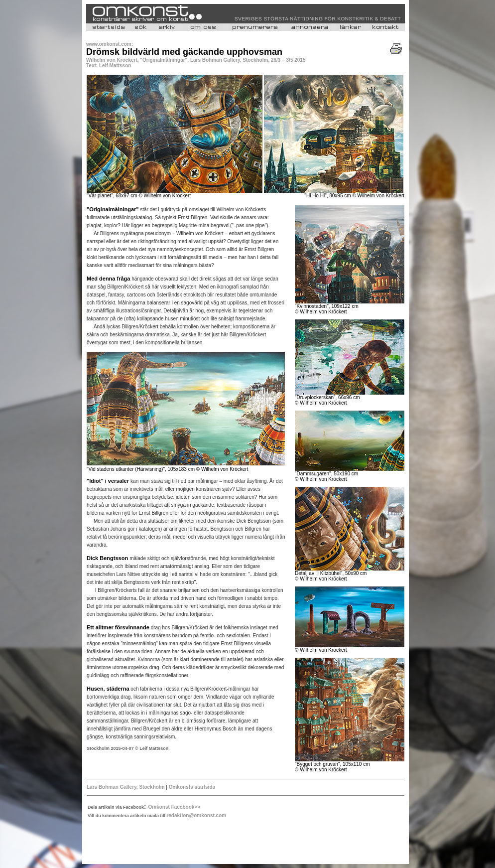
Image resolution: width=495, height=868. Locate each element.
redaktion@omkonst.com (196, 815)
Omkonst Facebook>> (174, 807)
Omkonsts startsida (191, 787)
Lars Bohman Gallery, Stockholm (126, 787)
